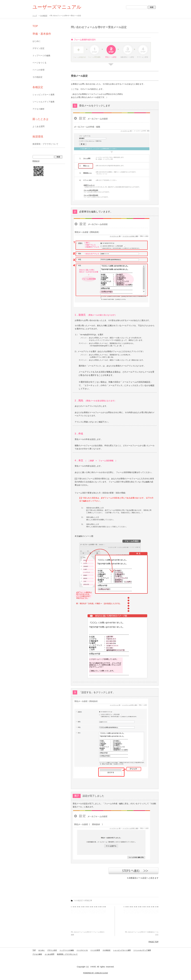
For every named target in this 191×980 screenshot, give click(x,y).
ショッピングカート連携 (43, 95)
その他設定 (44, 16)
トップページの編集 (41, 55)
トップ (35, 16)
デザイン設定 (38, 48)
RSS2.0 (36, 161)
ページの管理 (38, 70)
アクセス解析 (38, 109)
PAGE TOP (154, 942)
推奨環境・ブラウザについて (45, 144)
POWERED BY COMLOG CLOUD (95, 973)
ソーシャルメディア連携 (43, 102)
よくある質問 (38, 126)
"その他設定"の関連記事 (83, 900)
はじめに (36, 41)
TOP (35, 26)
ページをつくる (39, 63)
